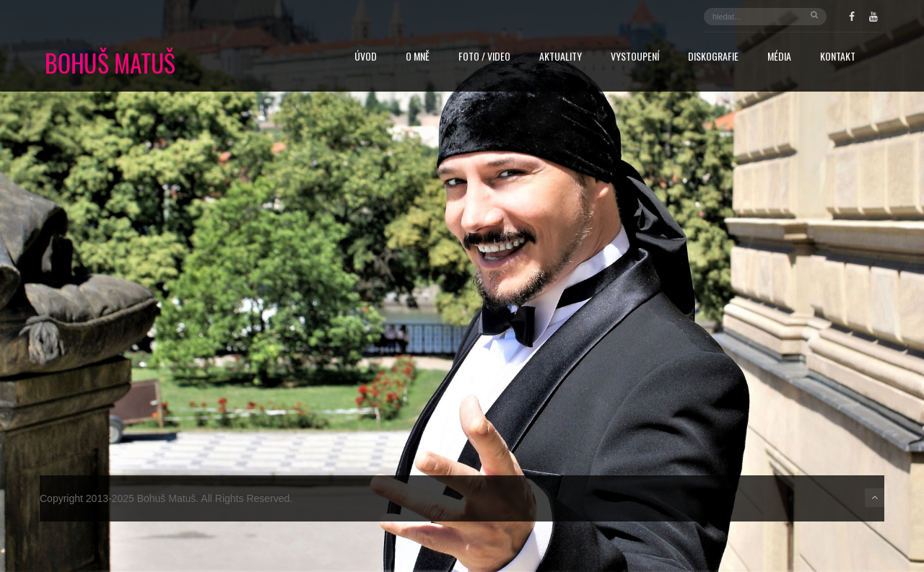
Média (779, 57)
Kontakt (838, 57)
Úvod (366, 57)
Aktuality (561, 57)
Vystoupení (635, 57)
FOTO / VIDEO (484, 57)
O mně (418, 57)
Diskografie (713, 57)
